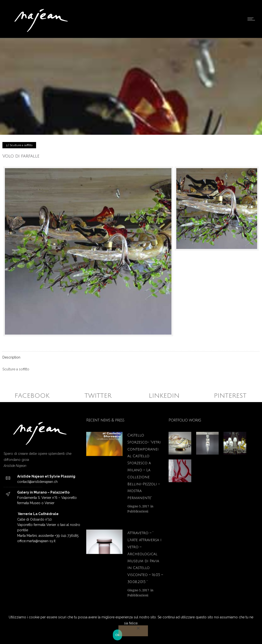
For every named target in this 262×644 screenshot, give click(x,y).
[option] (180, 443)
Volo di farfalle (21, 156)
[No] (133, 631)
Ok (117, 635)
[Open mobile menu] (252, 19)
